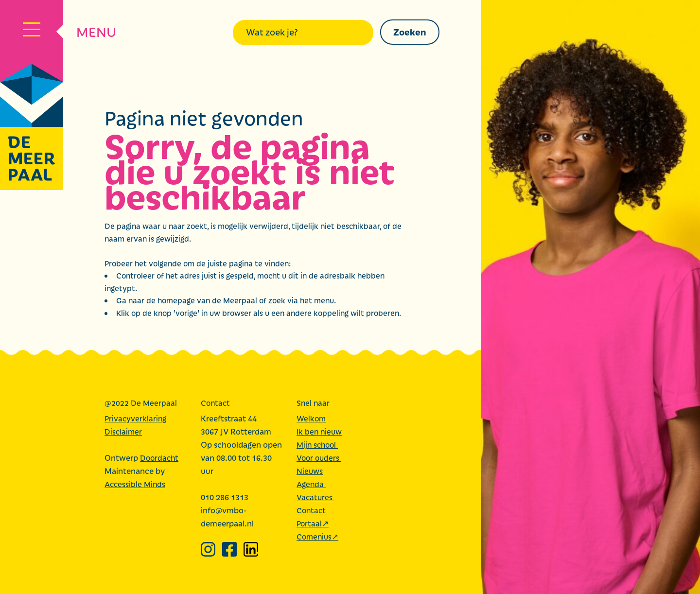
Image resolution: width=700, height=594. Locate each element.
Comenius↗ (317, 536)
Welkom (311, 418)
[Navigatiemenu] (32, 32)
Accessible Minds (135, 484)
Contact (312, 510)
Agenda (311, 484)
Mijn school (317, 445)
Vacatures (315, 497)
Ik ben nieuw (319, 431)
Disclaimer (123, 431)
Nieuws (310, 471)
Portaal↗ (313, 523)
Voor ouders (319, 458)
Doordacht (159, 458)
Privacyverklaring (135, 418)
